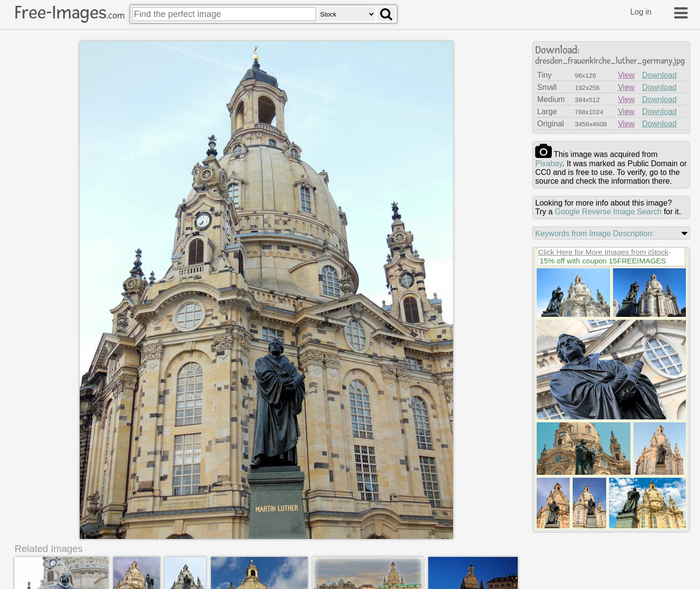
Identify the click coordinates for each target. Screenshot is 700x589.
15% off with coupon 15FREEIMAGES (603, 261)
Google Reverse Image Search (608, 212)
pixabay (549, 164)
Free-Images (70, 13)
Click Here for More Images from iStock (603, 252)
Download (659, 75)
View (626, 75)
